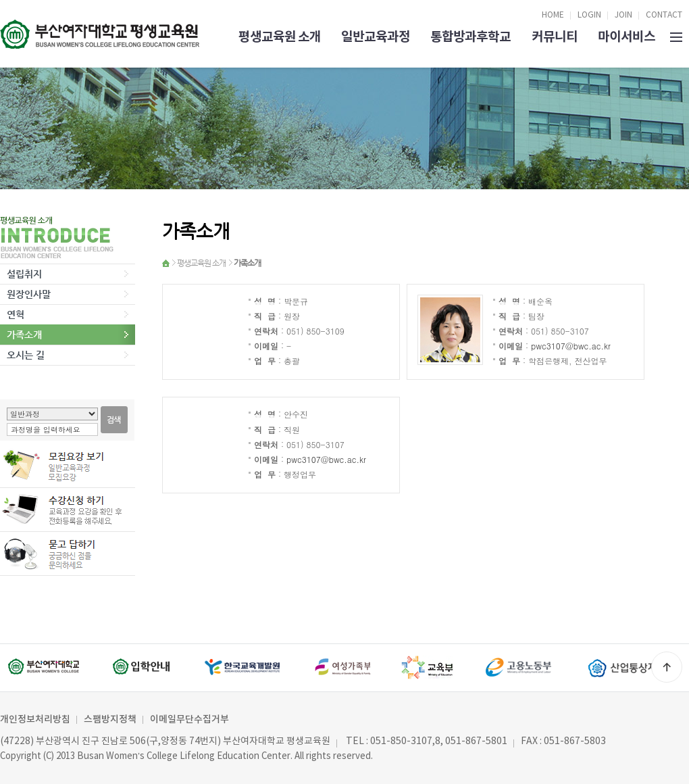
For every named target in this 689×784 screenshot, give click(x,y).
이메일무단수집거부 (189, 719)
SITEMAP (676, 36)
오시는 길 (26, 355)
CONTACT (664, 15)
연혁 (16, 314)
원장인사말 (29, 294)
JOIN (623, 15)
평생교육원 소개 (280, 37)
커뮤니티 (555, 37)
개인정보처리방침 (35, 719)
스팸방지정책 (110, 719)
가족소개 (24, 335)
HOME (553, 15)
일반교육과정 (376, 37)
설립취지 (24, 274)
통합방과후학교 (470, 37)
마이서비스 (627, 37)
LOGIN (589, 15)
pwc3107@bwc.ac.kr (571, 346)
